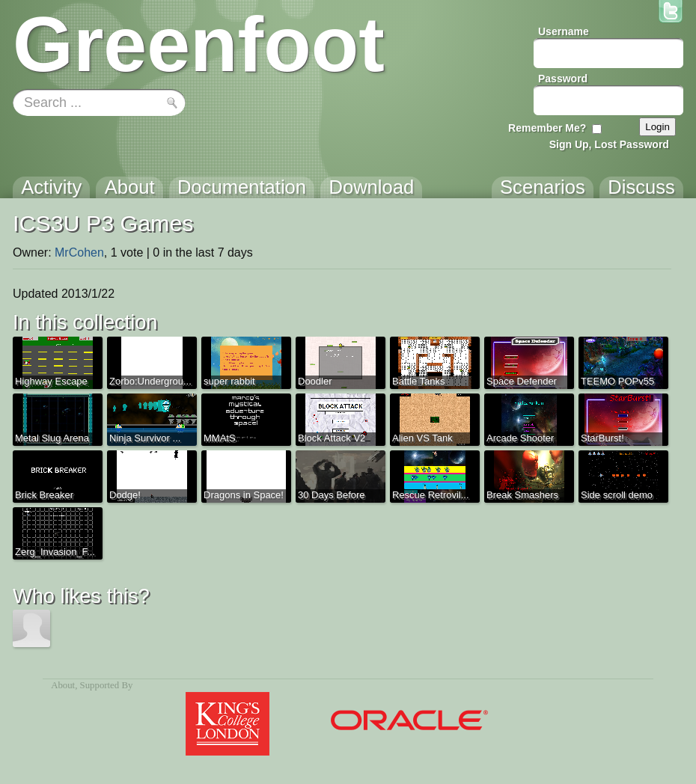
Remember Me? (547, 128)
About (63, 685)
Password (563, 79)
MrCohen (79, 252)
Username (564, 31)
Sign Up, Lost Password (609, 144)
